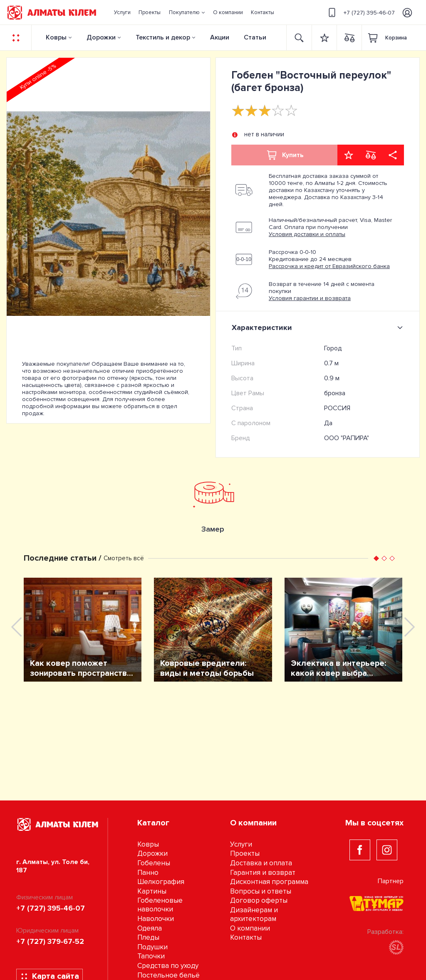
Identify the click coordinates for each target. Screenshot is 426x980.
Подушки (152, 947)
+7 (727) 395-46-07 (360, 12)
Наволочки (156, 919)
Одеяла (150, 928)
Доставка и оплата (261, 863)
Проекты (245, 853)
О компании (250, 928)
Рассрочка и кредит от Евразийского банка (329, 266)
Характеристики (319, 327)
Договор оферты (259, 900)
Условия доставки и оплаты (307, 234)
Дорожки (101, 37)
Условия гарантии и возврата (310, 298)
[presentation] (16, 627)
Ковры (56, 37)
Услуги (241, 844)
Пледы (148, 937)
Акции (220, 37)
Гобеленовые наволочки (160, 905)
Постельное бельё (168, 975)
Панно (148, 873)
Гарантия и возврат (263, 873)
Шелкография (161, 882)
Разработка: (385, 941)
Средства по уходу (168, 966)
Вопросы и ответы (261, 891)
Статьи (255, 37)
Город (333, 348)
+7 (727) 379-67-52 (50, 941)
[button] (187, 12)
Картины (152, 891)
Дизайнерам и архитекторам (254, 914)
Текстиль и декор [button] (163, 37)
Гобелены (154, 863)
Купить (285, 155)
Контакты (246, 937)
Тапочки (151, 956)
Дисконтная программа (269, 882)
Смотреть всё (124, 558)
